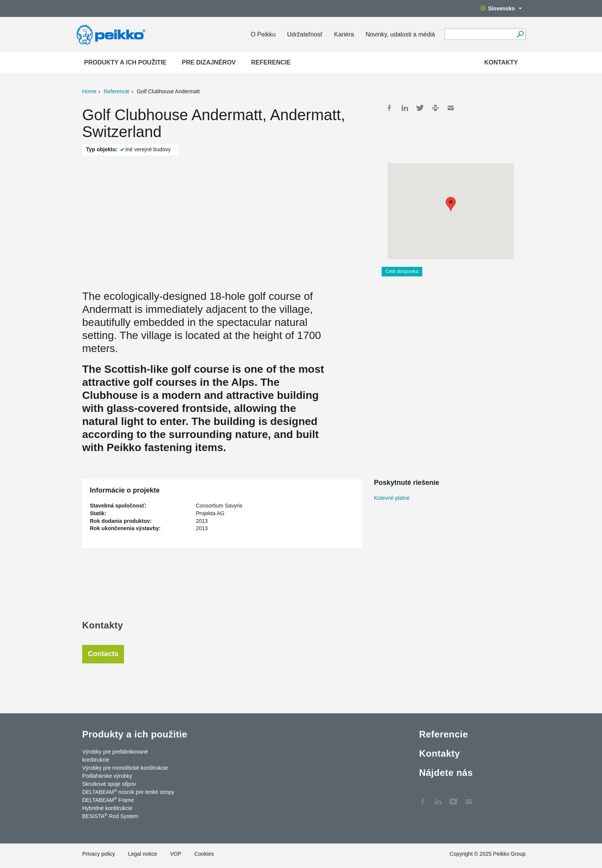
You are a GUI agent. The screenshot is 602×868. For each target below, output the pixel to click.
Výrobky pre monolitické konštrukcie (125, 768)
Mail (451, 108)
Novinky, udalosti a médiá (400, 34)
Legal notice (142, 854)
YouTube (453, 798)
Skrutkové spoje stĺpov (109, 784)
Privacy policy (99, 854)
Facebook (389, 108)
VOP (176, 854)
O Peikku (263, 34)
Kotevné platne (392, 498)
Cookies (204, 854)
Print (435, 108)
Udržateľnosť (305, 34)
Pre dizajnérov (209, 62)
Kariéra (344, 34)
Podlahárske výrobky (107, 776)
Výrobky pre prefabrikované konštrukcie (115, 756)
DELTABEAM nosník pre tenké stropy (128, 792)
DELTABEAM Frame (108, 800)
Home (89, 91)
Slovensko (501, 8)
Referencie (271, 62)
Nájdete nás (446, 773)
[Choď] (520, 34)
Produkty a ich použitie (125, 62)
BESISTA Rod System (110, 816)
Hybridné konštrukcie (107, 808)
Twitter (420, 108)
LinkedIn (405, 108)
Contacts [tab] (103, 654)
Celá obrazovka (402, 271)
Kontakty (501, 62)
